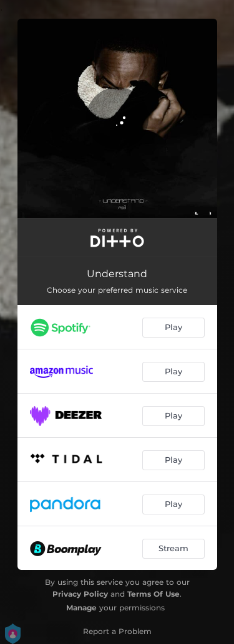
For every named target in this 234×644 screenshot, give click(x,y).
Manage (81, 608)
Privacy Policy (80, 594)
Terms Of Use (154, 594)
